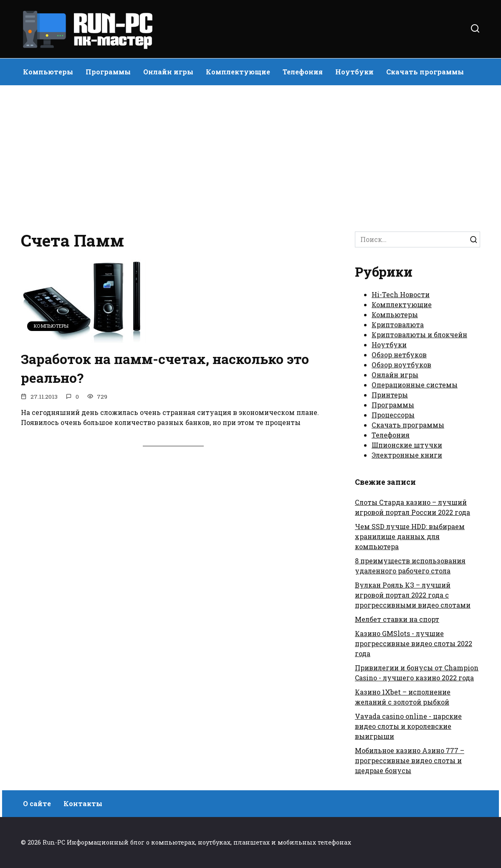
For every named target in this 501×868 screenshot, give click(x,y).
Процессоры (393, 415)
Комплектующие (238, 72)
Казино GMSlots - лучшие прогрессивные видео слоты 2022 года (414, 643)
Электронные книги (407, 455)
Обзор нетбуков (399, 355)
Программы (108, 72)
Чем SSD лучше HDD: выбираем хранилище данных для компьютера (410, 536)
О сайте (37, 803)
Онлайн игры (168, 72)
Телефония (303, 72)
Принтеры (390, 395)
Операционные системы (415, 385)
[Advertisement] (250, 156)
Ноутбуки (354, 72)
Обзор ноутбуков (401, 365)
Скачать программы (425, 72)
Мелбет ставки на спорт (397, 619)
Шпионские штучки (407, 445)
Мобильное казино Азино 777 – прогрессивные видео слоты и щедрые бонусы (410, 760)
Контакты (83, 803)
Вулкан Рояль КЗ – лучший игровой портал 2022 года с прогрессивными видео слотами (413, 595)
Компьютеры (48, 72)
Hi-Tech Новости (401, 294)
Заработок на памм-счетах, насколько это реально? (166, 368)
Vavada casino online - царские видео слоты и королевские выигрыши (408, 726)
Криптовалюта (398, 325)
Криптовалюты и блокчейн (419, 335)
